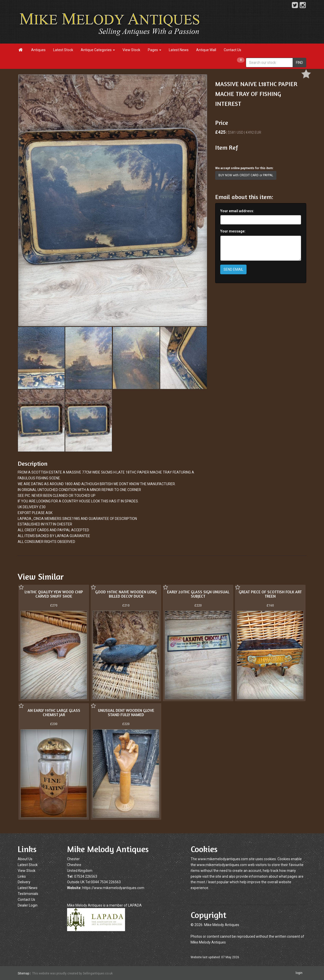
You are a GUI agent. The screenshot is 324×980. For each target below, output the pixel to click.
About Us (25, 859)
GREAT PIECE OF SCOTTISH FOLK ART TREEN (270, 594)
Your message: (233, 231)
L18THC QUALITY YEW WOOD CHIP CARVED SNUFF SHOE (54, 594)
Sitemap (23, 973)
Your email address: (237, 211)
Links (22, 876)
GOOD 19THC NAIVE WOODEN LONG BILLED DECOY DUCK (126, 594)
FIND (299, 63)
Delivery (24, 882)
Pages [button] (155, 50)
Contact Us (232, 50)
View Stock (131, 50)
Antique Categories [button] (98, 50)
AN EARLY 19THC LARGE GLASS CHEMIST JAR (54, 713)
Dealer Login (28, 905)
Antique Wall (206, 50)
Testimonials (28, 894)
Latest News (179, 50)
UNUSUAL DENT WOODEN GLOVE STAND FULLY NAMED (126, 713)
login (299, 973)
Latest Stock (63, 50)
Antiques (38, 50)
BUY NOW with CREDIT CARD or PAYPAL (246, 175)
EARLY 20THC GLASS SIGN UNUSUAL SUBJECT (198, 594)
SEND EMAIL (233, 269)
